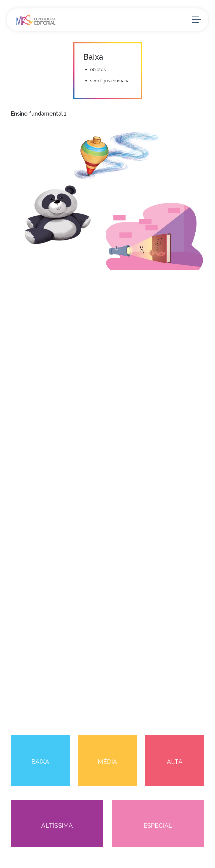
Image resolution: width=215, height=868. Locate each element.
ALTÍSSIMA (57, 825)
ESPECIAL (158, 825)
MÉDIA (107, 762)
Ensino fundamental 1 (38, 114)
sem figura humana (110, 81)
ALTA (175, 762)
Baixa (93, 57)
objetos (98, 70)
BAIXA (40, 762)
